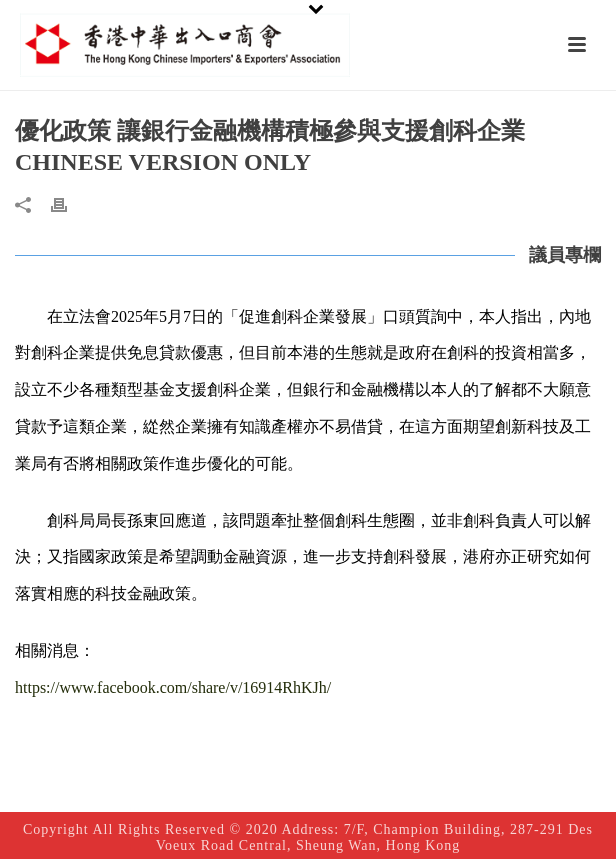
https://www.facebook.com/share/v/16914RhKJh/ (173, 687)
